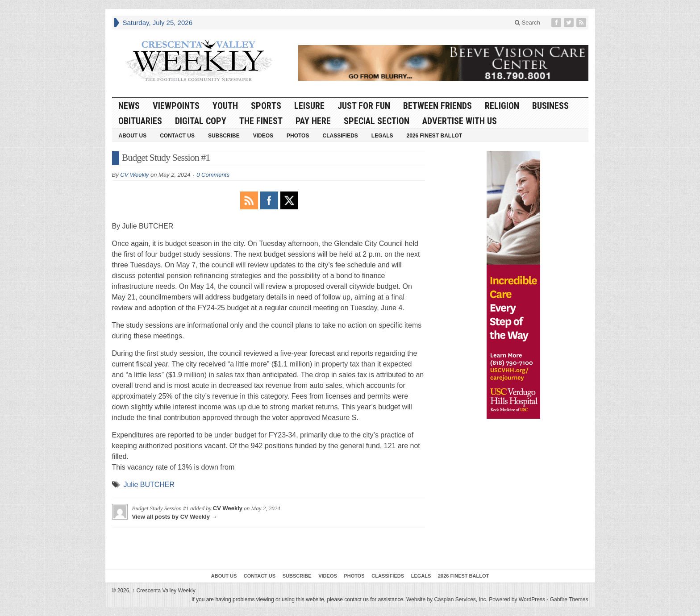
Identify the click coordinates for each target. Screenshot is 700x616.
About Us (133, 136)
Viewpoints (176, 106)
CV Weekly (134, 175)
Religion (502, 106)
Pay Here (313, 121)
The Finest (261, 121)
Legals (382, 136)
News (129, 106)
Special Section (377, 121)
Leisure (309, 106)
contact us (356, 599)
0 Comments (213, 175)
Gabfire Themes (569, 599)
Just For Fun (364, 106)
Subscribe (224, 136)
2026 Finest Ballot (434, 136)
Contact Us (177, 136)
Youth (225, 106)
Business (550, 106)
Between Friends (437, 106)
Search (527, 23)
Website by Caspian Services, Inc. (447, 599)
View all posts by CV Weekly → (175, 517)
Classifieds (340, 136)
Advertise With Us (460, 121)
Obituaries (140, 121)
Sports (266, 106)
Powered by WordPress (517, 599)
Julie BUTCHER (149, 485)
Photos (298, 136)
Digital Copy (201, 121)
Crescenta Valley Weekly (164, 591)
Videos (263, 136)
